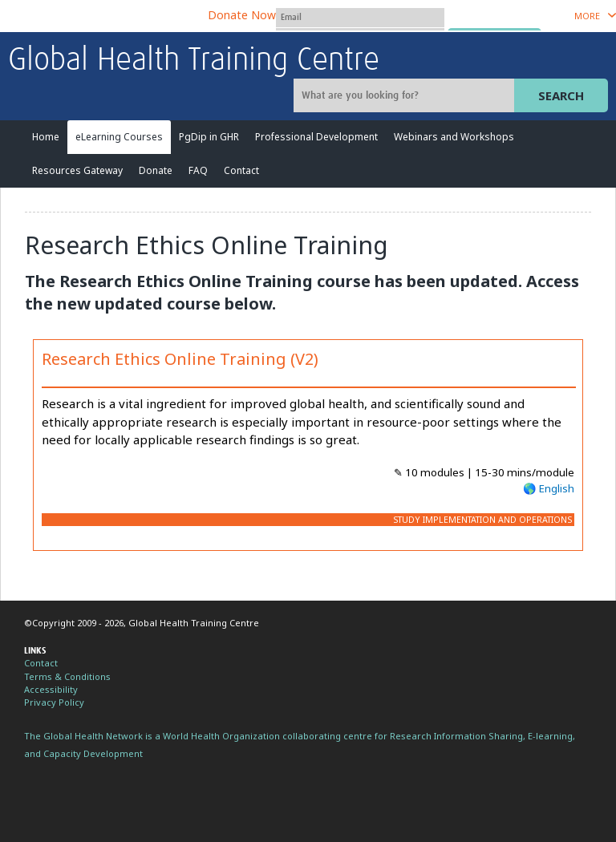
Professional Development (316, 137)
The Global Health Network (128, 16)
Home (46, 137)
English (557, 488)
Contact (241, 170)
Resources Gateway (77, 170)
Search (561, 95)
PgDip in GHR (209, 137)
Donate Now (242, 15)
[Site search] (406, 95)
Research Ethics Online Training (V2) (180, 359)
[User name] (360, 18)
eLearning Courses (119, 137)
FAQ (198, 170)
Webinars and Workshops (454, 137)
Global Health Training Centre (194, 61)
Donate (156, 170)
